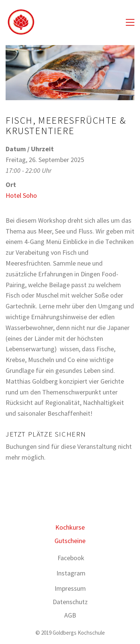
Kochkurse (70, 527)
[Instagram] (71, 573)
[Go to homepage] (21, 22)
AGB (70, 615)
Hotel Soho (21, 195)
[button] (130, 22)
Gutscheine (70, 541)
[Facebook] (71, 558)
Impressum (70, 588)
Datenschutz (70, 602)
